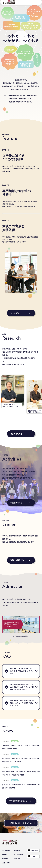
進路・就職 (6, 863)
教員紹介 (5, 854)
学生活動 (5, 859)
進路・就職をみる (17, 560)
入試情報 (17, 850)
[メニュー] (38, 2)
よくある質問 (18, 854)
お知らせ (17, 859)
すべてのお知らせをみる (18, 801)
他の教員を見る (16, 434)
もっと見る (15, 313)
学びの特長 (6, 850)
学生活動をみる (16, 503)
